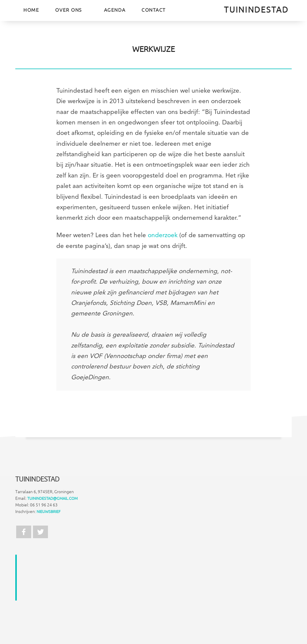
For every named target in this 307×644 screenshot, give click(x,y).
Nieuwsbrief (49, 512)
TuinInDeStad (256, 10)
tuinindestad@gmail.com (52, 499)
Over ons (68, 10)
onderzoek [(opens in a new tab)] (163, 236)
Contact (154, 10)
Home (31, 10)
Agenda (115, 10)
